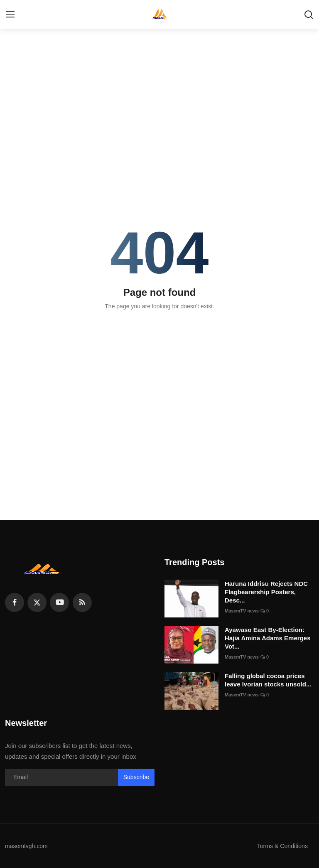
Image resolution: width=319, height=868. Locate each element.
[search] (309, 15)
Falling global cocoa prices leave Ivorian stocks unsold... (268, 680)
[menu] (10, 15)
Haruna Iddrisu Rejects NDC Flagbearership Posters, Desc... (266, 592)
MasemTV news (242, 611)
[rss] (82, 602)
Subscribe (136, 777)
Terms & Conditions (281, 846)
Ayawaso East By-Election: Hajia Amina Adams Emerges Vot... (267, 638)
